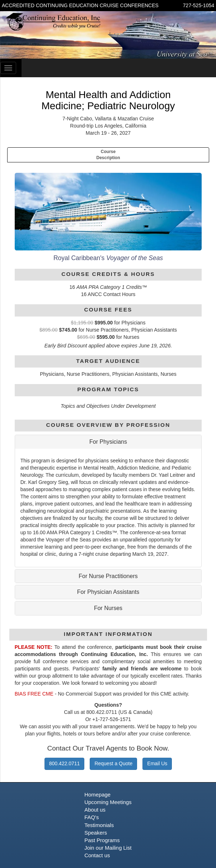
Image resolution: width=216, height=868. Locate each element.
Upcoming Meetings (108, 802)
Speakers (96, 833)
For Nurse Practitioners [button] (108, 576)
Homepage (97, 795)
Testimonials (99, 825)
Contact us (97, 855)
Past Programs (102, 840)
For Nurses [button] (108, 608)
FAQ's (91, 817)
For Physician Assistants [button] (108, 592)
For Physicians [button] (108, 442)
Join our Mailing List (108, 848)
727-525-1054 (199, 5)
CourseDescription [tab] (108, 155)
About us (95, 810)
